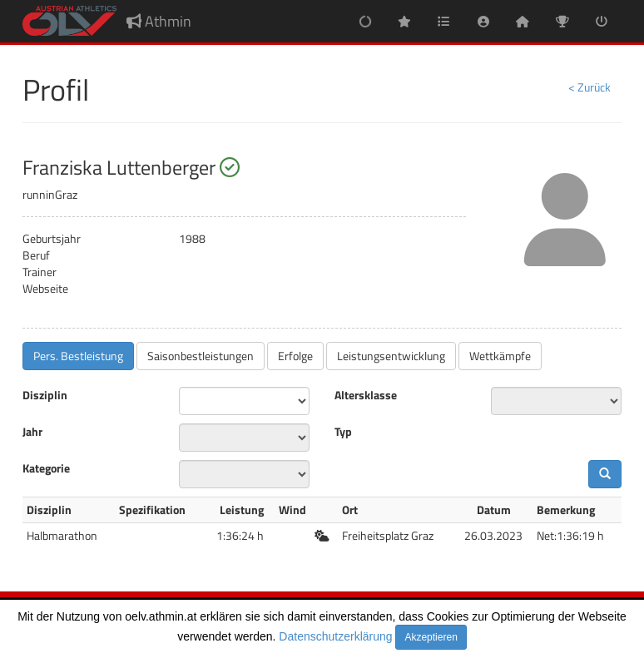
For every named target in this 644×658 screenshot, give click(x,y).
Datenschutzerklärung (335, 636)
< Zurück (590, 87)
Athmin (159, 21)
